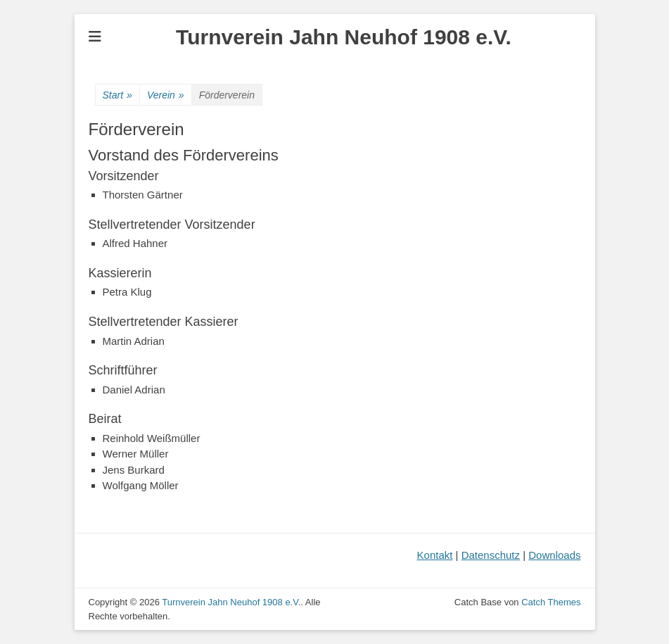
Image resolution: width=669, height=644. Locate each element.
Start (117, 95)
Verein (166, 95)
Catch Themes (551, 602)
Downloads (554, 555)
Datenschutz (491, 555)
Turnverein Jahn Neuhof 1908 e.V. (344, 37)
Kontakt (435, 555)
